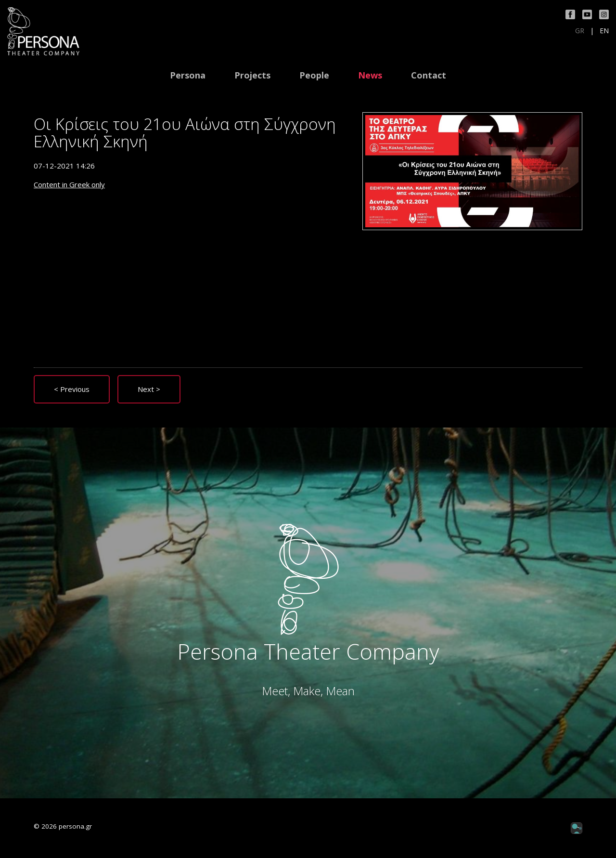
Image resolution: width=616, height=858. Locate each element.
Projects (252, 75)
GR (580, 31)
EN (604, 31)
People (314, 75)
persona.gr (75, 826)
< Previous (72, 389)
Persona (188, 75)
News (370, 75)
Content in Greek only (69, 184)
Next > (149, 389)
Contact (429, 75)
